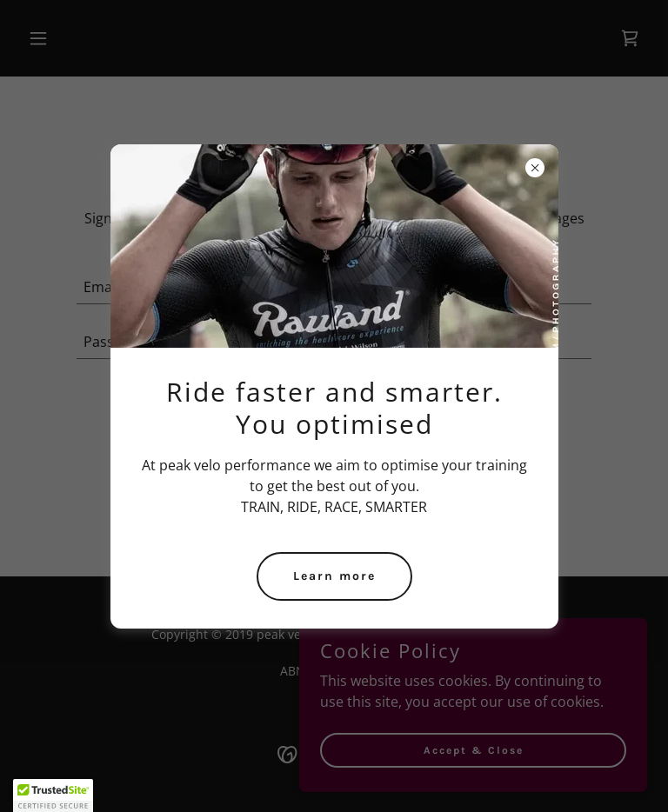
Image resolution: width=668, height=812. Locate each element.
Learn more (334, 576)
